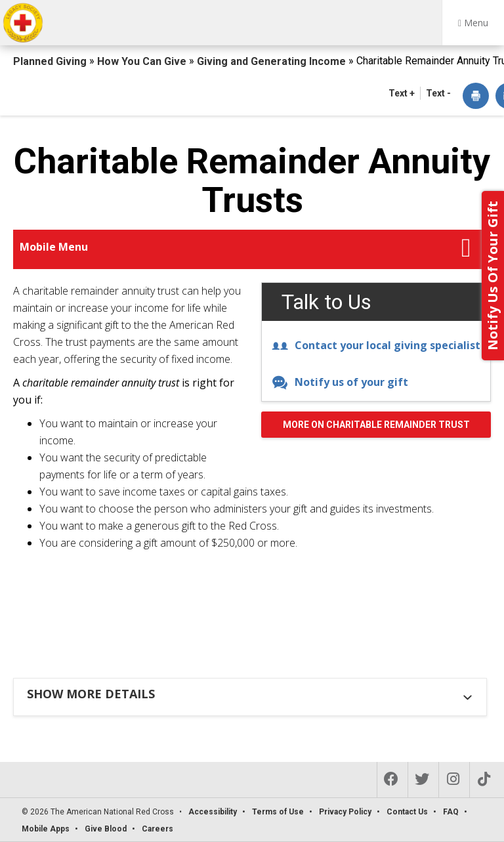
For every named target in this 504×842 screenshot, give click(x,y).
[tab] (252, 694)
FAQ (451, 812)
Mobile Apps (46, 829)
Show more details (91, 694)
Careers (157, 829)
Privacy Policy (345, 812)
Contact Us (407, 812)
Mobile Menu (54, 247)
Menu (473, 23)
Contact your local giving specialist (376, 345)
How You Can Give (143, 61)
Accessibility (213, 812)
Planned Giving (51, 61)
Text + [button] (402, 93)
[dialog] (476, 97)
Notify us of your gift (340, 382)
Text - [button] (438, 93)
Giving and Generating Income (273, 61)
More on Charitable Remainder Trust (376, 425)
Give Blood (106, 829)
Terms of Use (278, 812)
